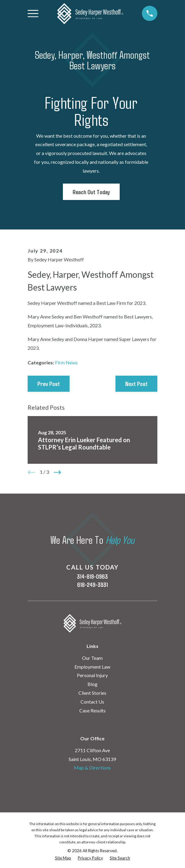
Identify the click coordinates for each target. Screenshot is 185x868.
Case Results (92, 710)
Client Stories (92, 693)
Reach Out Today (91, 192)
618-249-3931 (92, 584)
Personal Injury (92, 675)
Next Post (136, 383)
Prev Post (49, 383)
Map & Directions (92, 768)
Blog (92, 684)
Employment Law (92, 667)
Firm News (66, 362)
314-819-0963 (92, 576)
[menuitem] (63, 858)
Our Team (92, 658)
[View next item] (57, 472)
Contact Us (92, 702)
